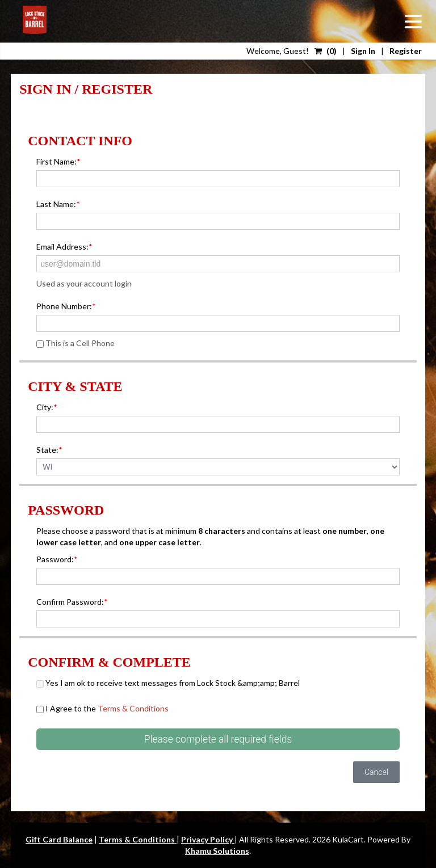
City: (47, 407)
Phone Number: (66, 306)
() (326, 51)
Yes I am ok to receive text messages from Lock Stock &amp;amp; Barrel (168, 683)
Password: (57, 559)
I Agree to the (102, 708)
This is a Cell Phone (76, 343)
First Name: (58, 161)
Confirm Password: (72, 602)
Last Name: (58, 204)
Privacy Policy (208, 839)
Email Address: (64, 247)
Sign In (363, 51)
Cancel (376, 772)
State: (49, 450)
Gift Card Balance (59, 839)
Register (406, 51)
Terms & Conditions (133, 708)
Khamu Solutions (217, 851)
